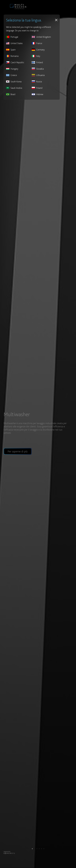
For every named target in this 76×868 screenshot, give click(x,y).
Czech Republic (15, 62)
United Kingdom (41, 37)
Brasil (11, 94)
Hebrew (37, 94)
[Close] (56, 20)
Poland (37, 88)
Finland (37, 62)
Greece (11, 75)
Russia (37, 82)
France (37, 43)
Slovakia (38, 69)
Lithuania (38, 75)
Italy (36, 56)
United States (14, 43)
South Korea (14, 82)
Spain (11, 50)
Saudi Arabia (14, 88)
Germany (38, 50)
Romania (12, 56)
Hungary (12, 69)
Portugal (12, 37)
